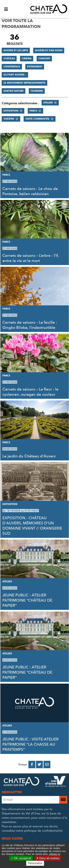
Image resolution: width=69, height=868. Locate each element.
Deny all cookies (48, 858)
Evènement (35, 67)
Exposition (11, 111)
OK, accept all (21, 858)
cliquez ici (55, 854)
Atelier (48, 103)
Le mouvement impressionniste (24, 83)
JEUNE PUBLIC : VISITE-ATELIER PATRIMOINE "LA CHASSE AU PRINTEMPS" (30, 744)
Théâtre (9, 119)
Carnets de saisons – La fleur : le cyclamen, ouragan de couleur (30, 392)
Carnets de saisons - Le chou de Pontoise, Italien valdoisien (30, 191)
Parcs (33, 111)
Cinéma (27, 59)
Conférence (12, 67)
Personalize (35, 863)
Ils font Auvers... (15, 75)
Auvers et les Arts (16, 50)
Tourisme (37, 91)
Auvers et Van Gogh (49, 50)
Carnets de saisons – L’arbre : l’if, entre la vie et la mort (31, 258)
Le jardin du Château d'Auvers (29, 456)
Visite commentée (37, 119)
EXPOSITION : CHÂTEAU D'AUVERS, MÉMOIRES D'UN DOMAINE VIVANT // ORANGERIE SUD (32, 526)
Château (9, 59)
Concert (44, 59)
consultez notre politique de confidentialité (32, 831)
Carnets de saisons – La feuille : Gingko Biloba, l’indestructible (30, 325)
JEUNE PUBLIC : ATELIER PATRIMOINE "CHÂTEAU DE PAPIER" (27, 600)
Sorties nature (14, 91)
